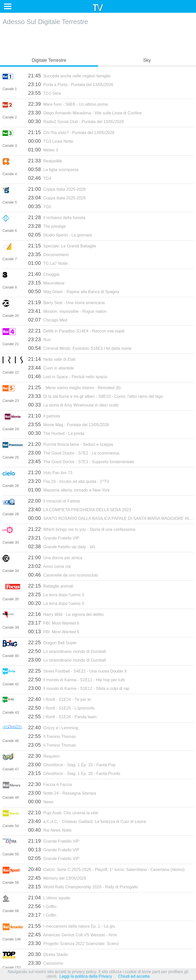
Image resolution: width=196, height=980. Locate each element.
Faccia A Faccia (50, 784)
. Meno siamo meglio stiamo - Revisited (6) (74, 387)
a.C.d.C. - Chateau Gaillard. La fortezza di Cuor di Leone (87, 821)
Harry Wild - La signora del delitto (66, 614)
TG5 (40, 206)
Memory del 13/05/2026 (57, 878)
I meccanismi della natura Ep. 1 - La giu (72, 926)
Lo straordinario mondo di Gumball (67, 651)
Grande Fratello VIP (54, 538)
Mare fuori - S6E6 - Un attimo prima (68, 104)
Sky (147, 60)
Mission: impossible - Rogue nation (67, 311)
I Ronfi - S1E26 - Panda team (62, 716)
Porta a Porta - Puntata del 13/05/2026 (71, 84)
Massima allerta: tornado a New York (69, 490)
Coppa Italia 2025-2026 (57, 189)
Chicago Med (48, 320)
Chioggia (44, 274)
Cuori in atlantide (51, 368)
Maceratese (46, 283)
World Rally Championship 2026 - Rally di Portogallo (83, 887)
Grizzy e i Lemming (53, 727)
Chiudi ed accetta (134, 976)
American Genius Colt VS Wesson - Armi (72, 935)
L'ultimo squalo (49, 898)
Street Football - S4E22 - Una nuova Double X (78, 671)
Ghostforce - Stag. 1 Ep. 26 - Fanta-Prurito (74, 773)
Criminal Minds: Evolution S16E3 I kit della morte (80, 348)
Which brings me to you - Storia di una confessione (82, 529)
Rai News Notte (50, 830)
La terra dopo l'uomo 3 (56, 594)
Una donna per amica (55, 557)
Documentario (48, 254)
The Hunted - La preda (56, 433)
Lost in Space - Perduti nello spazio (68, 376)
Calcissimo (46, 963)
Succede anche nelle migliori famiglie (69, 76)
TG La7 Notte (48, 263)
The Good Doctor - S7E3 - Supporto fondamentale (81, 461)
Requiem (44, 756)
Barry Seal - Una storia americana (66, 302)
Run (39, 339)
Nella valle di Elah (52, 359)
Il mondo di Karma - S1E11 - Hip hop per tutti (76, 679)
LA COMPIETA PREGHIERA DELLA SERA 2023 (79, 509)
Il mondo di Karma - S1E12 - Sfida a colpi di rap (79, 688)
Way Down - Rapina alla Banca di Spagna (74, 291)
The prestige (47, 226)
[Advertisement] (98, 40)
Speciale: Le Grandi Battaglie (62, 246)
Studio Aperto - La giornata (60, 235)
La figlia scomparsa (53, 169)
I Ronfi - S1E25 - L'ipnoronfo (61, 708)
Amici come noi (49, 566)
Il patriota (44, 416)
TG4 (40, 178)
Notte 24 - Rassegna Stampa (62, 793)
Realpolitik (45, 161)
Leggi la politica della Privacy (86, 976)
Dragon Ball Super (52, 642)
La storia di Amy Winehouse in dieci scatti (73, 405)
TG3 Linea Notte (51, 141)
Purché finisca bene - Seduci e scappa (71, 444)
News (41, 802)
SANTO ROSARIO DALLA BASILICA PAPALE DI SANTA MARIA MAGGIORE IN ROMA (111, 518)
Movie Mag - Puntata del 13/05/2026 (69, 424)
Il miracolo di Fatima (54, 501)
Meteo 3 (43, 150)
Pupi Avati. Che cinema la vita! (63, 812)
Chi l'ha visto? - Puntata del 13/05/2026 (71, 132)
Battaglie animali (51, 586)
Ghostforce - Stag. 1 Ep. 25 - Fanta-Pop (72, 764)
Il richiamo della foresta (57, 217)
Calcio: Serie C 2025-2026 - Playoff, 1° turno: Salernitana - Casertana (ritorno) (106, 869)
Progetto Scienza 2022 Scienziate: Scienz (74, 943)
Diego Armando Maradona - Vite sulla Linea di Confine (85, 113)
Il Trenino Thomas (52, 736)
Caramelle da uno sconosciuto (63, 575)
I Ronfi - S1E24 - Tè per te (59, 699)
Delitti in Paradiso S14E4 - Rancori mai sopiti (76, 331)
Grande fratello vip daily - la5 (62, 546)
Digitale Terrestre (49, 60)
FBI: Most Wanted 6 (54, 623)
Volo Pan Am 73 (50, 472)
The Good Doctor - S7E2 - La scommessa (74, 453)
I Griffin (42, 906)
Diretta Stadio (48, 954)
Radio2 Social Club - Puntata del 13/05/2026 (76, 121)
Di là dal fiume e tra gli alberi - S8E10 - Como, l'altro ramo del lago (96, 396)
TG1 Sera (45, 93)
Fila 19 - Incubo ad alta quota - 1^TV (69, 481)
